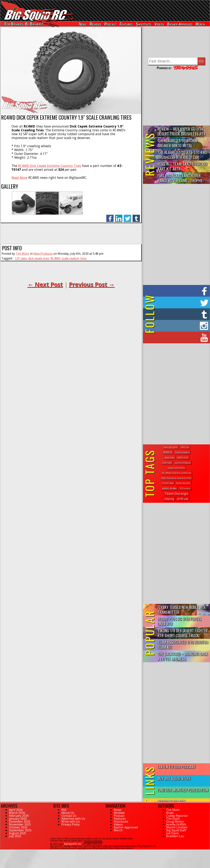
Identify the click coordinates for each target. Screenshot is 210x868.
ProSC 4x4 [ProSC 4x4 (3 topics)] (168, 483)
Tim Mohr (23, 254)
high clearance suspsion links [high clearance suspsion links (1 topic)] (176, 478)
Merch (200, 24)
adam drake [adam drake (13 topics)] (169, 488)
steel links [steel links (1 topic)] (170, 458)
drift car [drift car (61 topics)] (183, 499)
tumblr (136, 216)
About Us (68, 813)
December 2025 (20, 821)
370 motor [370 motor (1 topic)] (185, 488)
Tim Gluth (173, 819)
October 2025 (18, 827)
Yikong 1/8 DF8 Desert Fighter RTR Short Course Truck (183, 633)
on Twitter (181, 302)
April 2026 (16, 810)
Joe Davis (172, 833)
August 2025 (18, 833)
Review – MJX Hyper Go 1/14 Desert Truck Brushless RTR (182, 131)
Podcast (110, 24)
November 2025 (20, 824)
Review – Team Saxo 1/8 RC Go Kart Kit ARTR (182, 166)
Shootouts (143, 24)
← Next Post (45, 284)
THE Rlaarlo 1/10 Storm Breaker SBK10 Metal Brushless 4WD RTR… (178, 143)
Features (126, 24)
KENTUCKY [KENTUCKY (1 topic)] (183, 458)
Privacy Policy (70, 824)
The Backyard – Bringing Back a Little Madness (183, 656)
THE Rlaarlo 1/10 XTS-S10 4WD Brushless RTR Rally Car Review (182, 155)
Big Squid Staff (176, 830)
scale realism (70, 258)
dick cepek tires (39, 258)
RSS (64, 810)
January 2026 (18, 819)
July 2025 (15, 836)
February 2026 (19, 816)
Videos (159, 24)
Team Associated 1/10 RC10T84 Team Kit (183, 645)
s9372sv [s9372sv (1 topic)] (185, 447)
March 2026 (17, 813)
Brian (170, 813)
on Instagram (176, 326)
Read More (19, 178)
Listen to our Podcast (177, 766)
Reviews (95, 24)
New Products (43, 254)
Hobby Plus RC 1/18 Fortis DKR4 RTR (179, 621)
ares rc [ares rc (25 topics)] (168, 452)
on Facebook (177, 291)
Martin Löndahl (177, 827)
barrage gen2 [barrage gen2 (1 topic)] (171, 447)
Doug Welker (175, 821)
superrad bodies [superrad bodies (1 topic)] (176, 468)
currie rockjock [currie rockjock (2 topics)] (183, 463)
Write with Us (71, 821)
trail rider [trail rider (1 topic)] (167, 463)
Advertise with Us (73, 819)
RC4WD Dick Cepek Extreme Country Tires (50, 166)
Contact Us (69, 816)
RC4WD (56, 258)
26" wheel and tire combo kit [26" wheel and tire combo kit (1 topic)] (176, 473)
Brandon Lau (175, 836)
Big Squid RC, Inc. (73, 844)
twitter (127, 216)
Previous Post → (92, 284)
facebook (110, 216)
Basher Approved (180, 24)
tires (83, 258)
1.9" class (21, 258)
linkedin (119, 216)
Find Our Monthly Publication (183, 790)
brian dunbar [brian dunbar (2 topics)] (184, 483)
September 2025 (20, 830)
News (83, 24)
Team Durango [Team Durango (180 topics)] (176, 493)
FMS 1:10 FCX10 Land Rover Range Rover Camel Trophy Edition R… (180, 178)
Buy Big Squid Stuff (174, 778)
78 (1, 851)
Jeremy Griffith (176, 824)
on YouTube (179, 337)
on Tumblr (181, 314)
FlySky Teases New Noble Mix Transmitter (182, 609)
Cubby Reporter (177, 816)
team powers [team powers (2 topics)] (182, 452)
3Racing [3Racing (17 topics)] (169, 499)
